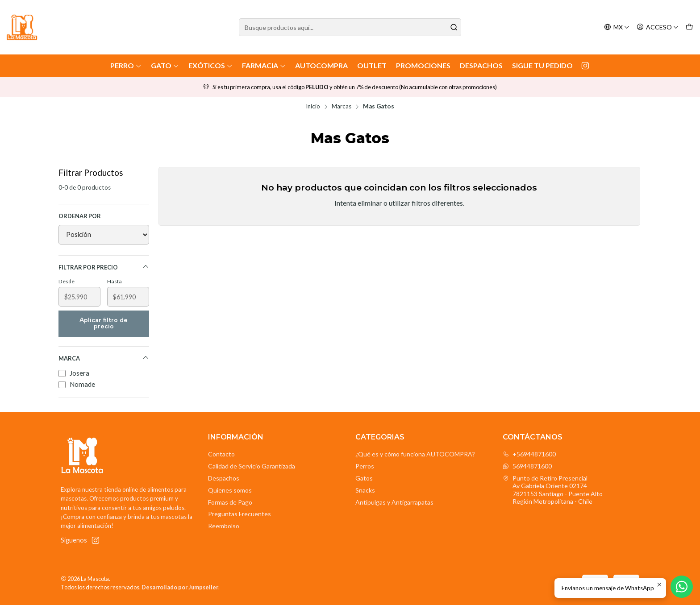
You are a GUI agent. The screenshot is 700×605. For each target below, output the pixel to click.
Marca (104, 358)
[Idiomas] (617, 27)
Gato (165, 65)
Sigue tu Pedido (542, 65)
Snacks (365, 490)
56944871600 (527, 466)
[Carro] (689, 27)
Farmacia (264, 65)
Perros (365, 466)
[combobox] (350, 27)
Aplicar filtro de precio (104, 323)
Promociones (423, 65)
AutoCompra (321, 65)
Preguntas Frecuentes (240, 514)
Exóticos (210, 65)
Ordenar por (80, 216)
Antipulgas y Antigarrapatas (394, 502)
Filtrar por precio (104, 267)
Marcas (342, 107)
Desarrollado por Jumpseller (180, 587)
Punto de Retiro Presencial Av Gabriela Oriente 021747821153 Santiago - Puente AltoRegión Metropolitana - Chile (553, 490)
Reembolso (224, 526)
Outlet (372, 65)
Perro (126, 65)
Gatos (364, 478)
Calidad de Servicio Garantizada (252, 466)
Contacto (221, 454)
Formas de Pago (230, 502)
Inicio (313, 107)
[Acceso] (658, 27)
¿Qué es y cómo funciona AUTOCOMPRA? (415, 454)
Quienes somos (230, 490)
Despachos (481, 65)
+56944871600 (529, 454)
